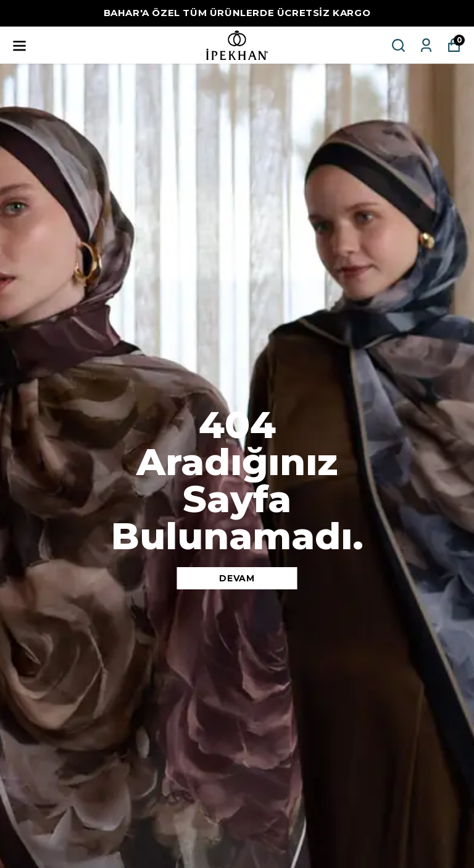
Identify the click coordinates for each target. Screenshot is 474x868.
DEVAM (237, 578)
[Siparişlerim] (426, 45)
